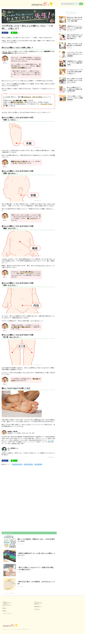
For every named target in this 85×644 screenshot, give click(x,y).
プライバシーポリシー (7, 614)
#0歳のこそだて (28, 464)
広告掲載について (38, 604)
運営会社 (4, 608)
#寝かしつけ (38, 464)
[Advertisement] (17, 483)
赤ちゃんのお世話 (17, 464)
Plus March (51, 440)
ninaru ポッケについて (7, 606)
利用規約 (4, 611)
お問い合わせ (37, 609)
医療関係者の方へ (38, 607)
